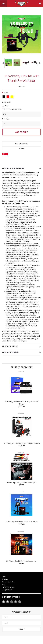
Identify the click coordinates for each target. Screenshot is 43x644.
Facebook (4, 597)
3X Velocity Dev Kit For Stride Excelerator (21, 557)
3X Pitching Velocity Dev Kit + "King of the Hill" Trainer (21, 398)
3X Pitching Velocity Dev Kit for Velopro (21, 478)
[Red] (8, 93)
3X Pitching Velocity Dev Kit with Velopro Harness (22, 439)
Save (6, 150)
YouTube (16, 597)
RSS (20, 597)
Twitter (8, 597)
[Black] (4, 93)
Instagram (12, 597)
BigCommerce (17, 643)
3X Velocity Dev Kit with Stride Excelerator (22, 517)
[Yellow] (12, 93)
